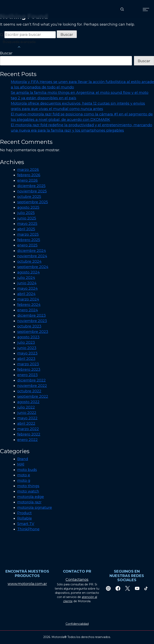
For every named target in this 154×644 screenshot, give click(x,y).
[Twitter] (128, 588)
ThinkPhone (28, 529)
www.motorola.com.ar (27, 584)
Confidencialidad (77, 624)
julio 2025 (26, 213)
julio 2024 (26, 278)
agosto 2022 (28, 402)
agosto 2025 (28, 207)
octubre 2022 (29, 391)
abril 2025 (26, 229)
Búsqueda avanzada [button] (19, 45)
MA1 (21, 464)
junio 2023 (27, 348)
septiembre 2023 (33, 332)
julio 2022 (26, 407)
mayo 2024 (27, 288)
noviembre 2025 (32, 191)
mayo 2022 (27, 418)
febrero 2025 (29, 240)
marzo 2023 (28, 364)
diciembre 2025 (31, 186)
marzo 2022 (28, 429)
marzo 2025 (28, 234)
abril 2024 (26, 294)
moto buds (27, 470)
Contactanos (77, 580)
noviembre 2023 (32, 321)
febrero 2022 (29, 434)
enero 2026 (27, 180)
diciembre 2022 (31, 380)
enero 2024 (28, 310)
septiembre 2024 (33, 267)
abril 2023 (26, 359)
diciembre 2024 (32, 251)
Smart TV (26, 524)
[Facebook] (118, 588)
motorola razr (29, 502)
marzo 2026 (28, 170)
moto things (28, 486)
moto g (24, 481)
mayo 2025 (27, 224)
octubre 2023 (29, 326)
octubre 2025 (29, 197)
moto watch (28, 491)
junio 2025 (27, 218)
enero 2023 (27, 375)
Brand (23, 459)
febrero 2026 (29, 175)
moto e (24, 475)
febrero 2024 (29, 305)
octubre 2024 (29, 261)
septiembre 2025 (33, 202)
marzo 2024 (28, 299)
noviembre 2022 (32, 386)
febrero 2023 (29, 370)
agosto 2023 (28, 337)
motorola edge (31, 497)
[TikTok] (146, 588)
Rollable (25, 518)
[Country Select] (134, 9)
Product (24, 513)
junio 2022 (27, 413)
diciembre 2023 (31, 315)
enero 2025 (27, 245)
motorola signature (35, 508)
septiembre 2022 (33, 397)
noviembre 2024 (32, 256)
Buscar (6, 53)
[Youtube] (137, 588)
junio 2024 (27, 283)
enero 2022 (27, 440)
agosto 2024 (28, 272)
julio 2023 (26, 343)
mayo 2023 (27, 353)
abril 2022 (26, 424)
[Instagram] (108, 588)
